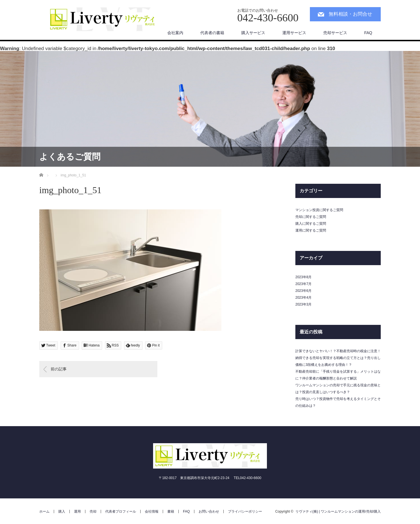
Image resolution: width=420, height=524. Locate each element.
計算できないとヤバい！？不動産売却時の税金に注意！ (338, 351)
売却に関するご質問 (311, 217)
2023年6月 (303, 291)
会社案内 (175, 33)
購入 (62, 511)
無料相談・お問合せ (350, 14)
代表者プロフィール (121, 511)
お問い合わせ (209, 511)
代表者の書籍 (212, 33)
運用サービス (294, 33)
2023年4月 (303, 298)
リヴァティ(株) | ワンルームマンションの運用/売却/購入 (338, 511)
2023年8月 (303, 277)
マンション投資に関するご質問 (319, 210)
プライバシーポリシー (245, 511)
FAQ (368, 33)
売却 (93, 511)
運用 (77, 511)
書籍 (171, 511)
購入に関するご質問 (311, 224)
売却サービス (335, 33)
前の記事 (59, 369)
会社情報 (152, 511)
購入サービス (253, 33)
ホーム (44, 511)
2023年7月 (303, 284)
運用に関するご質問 (311, 230)
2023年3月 (303, 304)
